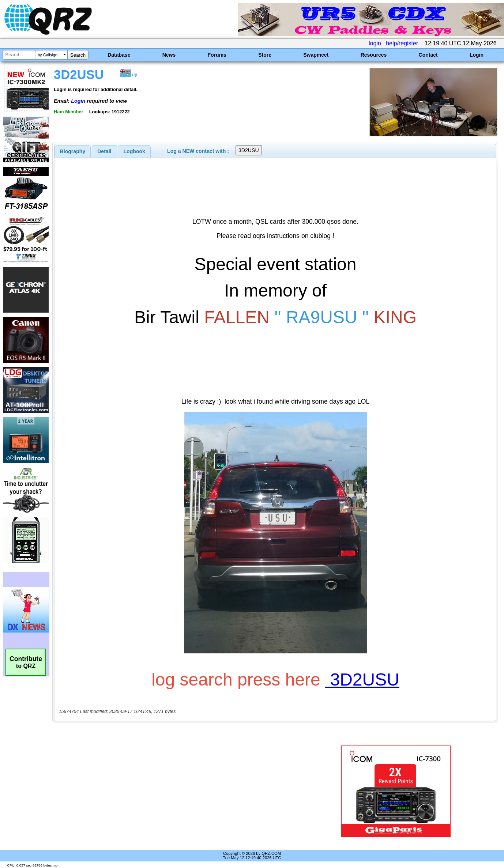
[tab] (73, 151)
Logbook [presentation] (134, 151)
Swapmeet (316, 55)
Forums (217, 55)
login (375, 43)
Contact (428, 55)
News (169, 55)
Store (265, 55)
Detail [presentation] (104, 151)
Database (119, 55)
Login (477, 55)
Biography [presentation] (73, 151)
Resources (374, 55)
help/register (402, 43)
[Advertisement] (179, 791)
